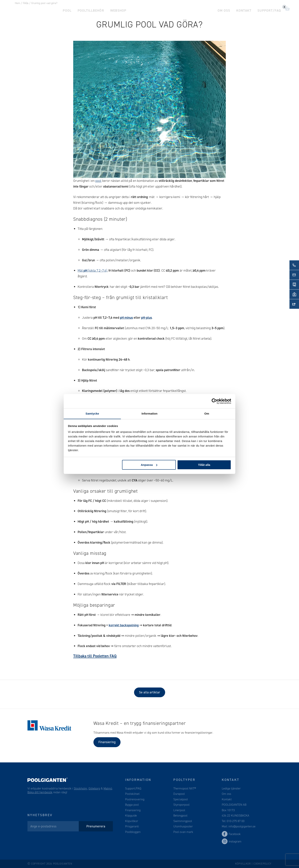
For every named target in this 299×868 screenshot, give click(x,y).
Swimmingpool (183, 821)
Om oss (225, 9)
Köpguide (131, 815)
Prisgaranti (132, 826)
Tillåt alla (204, 465)
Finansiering (107, 742)
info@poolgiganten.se (242, 826)
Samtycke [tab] (92, 414)
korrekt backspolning (124, 625)
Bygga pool (132, 805)
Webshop (117, 9)
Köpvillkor (132, 821)
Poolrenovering (135, 799)
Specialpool (181, 799)
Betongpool (180, 815)
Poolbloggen (133, 832)
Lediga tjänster (231, 788)
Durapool (179, 794)
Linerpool (179, 810)
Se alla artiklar (150, 692)
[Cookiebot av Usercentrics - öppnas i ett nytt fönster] (214, 401)
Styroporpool (181, 805)
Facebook (231, 834)
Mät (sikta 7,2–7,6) (92, 270)
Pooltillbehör (90, 9)
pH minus (126, 318)
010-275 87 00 (236, 821)
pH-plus (147, 318)
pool (98, 181)
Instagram (232, 841)
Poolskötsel (132, 794)
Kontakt (244, 9)
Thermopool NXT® (185, 788)
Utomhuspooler (183, 826)
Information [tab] (149, 414)
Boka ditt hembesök (40, 792)
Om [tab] (207, 414)
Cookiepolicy (262, 864)
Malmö (108, 788)
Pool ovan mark (183, 832)
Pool (67, 9)
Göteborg (94, 788)
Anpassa (149, 465)
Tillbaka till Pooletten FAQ (95, 656)
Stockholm (80, 788)
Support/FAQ (269, 9)
